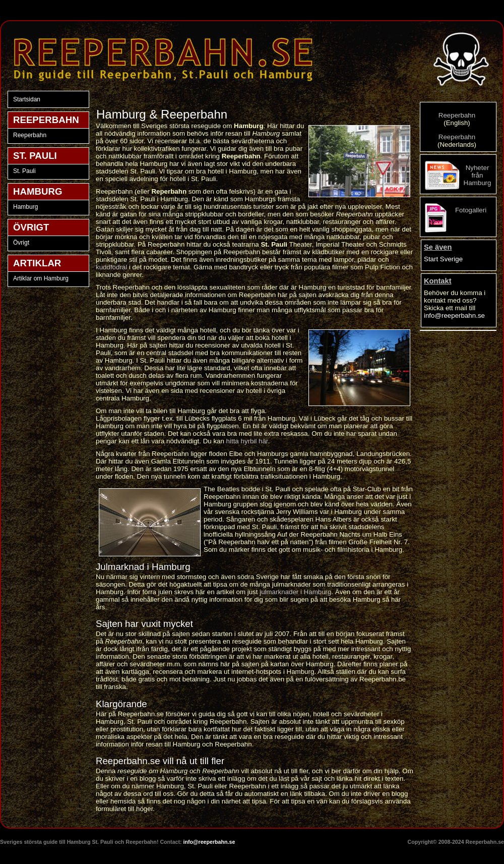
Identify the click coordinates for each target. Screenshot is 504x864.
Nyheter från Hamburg (478, 175)
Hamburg (25, 207)
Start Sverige (443, 259)
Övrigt (21, 243)
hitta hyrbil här (247, 441)
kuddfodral (111, 267)
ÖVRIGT (31, 227)
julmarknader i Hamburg (295, 592)
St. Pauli (24, 171)
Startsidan (27, 99)
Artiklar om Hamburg (41, 278)
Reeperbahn (30, 135)
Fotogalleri (471, 210)
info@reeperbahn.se (454, 315)
